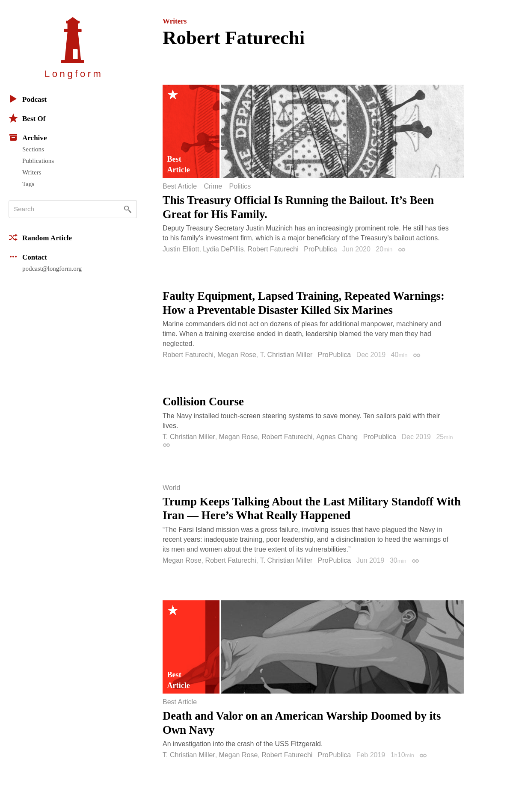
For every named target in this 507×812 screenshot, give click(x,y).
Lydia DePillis (223, 249)
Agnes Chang (337, 437)
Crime (213, 186)
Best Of (27, 118)
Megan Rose (237, 355)
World (172, 488)
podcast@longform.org (52, 269)
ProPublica (320, 249)
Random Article (40, 237)
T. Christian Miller (286, 355)
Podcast (28, 99)
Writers (32, 172)
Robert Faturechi (273, 249)
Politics (240, 186)
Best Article (180, 186)
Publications (38, 161)
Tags (28, 184)
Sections (33, 149)
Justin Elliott (181, 249)
